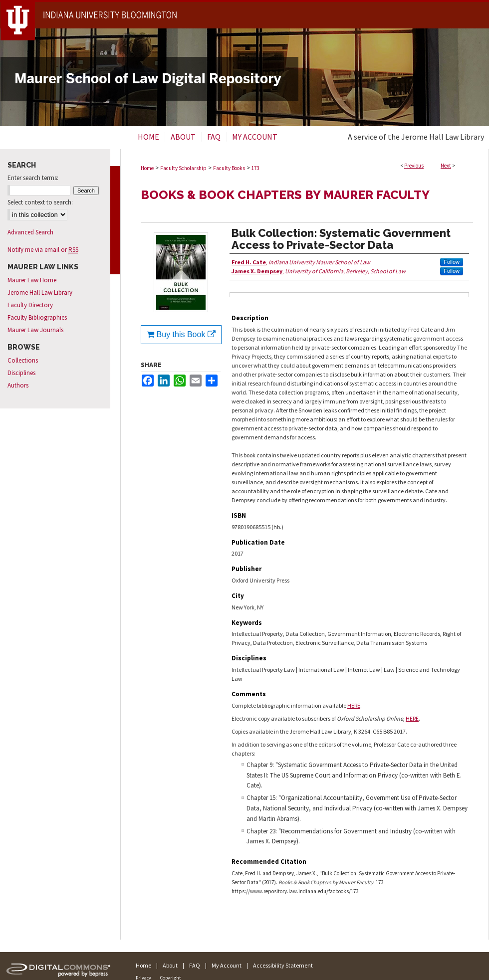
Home (147, 168)
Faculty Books (229, 168)
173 (255, 168)
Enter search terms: (33, 178)
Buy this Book (181, 334)
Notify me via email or (43, 250)
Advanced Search (30, 232)
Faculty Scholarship (183, 168)
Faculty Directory (30, 305)
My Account (227, 965)
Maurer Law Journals (35, 330)
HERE (354, 705)
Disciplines (21, 373)
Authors (18, 385)
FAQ (195, 965)
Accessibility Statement (283, 965)
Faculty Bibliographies (37, 317)
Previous (414, 166)
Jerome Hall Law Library (40, 293)
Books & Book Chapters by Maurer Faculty (285, 195)
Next (446, 166)
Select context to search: (40, 202)
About (170, 965)
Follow (452, 262)
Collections (23, 360)
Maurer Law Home (32, 280)
